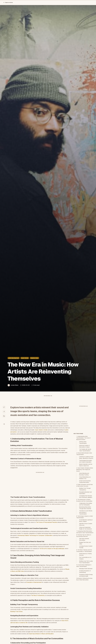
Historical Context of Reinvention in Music (84, 474)
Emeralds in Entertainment (34, 585)
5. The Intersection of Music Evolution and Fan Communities (84, 528)
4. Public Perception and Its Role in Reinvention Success (84, 513)
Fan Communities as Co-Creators (86, 586)
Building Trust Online (16, 615)
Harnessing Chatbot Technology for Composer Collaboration (35, 539)
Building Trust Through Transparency (85, 517)
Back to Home (8, 3)
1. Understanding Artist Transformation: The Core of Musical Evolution (83, 466)
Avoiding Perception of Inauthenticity (85, 600)
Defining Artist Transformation (83, 471)
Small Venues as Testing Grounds (85, 582)
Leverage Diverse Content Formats (86, 575)
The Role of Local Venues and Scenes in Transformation (86, 540)
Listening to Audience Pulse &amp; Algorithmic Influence (86, 486)
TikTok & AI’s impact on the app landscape (52, 552)
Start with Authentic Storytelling (84, 567)
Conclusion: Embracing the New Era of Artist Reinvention (84, 607)
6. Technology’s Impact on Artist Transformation (85, 545)
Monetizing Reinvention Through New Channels (85, 536)
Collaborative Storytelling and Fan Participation (86, 532)
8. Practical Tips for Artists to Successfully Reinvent (84, 564)
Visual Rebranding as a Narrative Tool (85, 506)
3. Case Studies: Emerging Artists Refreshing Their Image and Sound (85, 498)
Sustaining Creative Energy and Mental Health (86, 603)
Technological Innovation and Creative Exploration (86, 489)
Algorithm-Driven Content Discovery (86, 552)
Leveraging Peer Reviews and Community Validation (86, 525)
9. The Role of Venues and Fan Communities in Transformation (84, 579)
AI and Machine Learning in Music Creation (86, 549)
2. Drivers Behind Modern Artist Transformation (84, 482)
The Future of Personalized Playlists (47, 525)
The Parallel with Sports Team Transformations (85, 478)
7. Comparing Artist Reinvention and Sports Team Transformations (85, 560)
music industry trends (41, 433)
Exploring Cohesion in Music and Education (41, 637)
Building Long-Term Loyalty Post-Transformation (86, 590)
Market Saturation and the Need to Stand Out (86, 493)
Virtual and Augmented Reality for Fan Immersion (86, 556)
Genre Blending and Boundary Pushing (84, 502)
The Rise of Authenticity (38, 599)
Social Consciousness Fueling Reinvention (85, 510)
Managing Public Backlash (86, 597)
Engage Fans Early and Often (85, 571)
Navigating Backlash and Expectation (85, 521)
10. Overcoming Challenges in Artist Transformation (84, 594)
